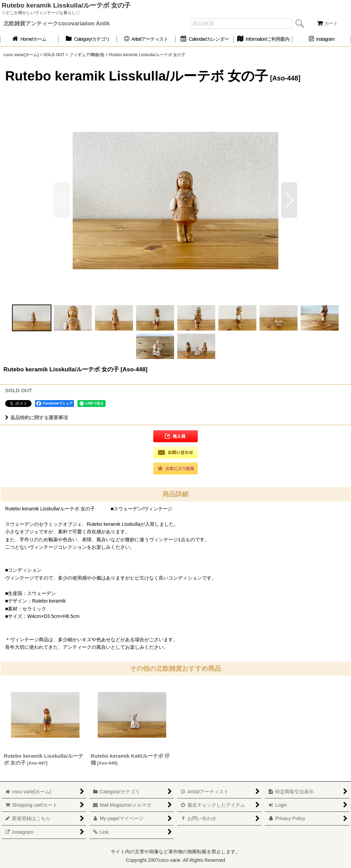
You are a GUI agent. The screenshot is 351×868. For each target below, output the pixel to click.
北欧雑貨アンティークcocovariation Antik (57, 23)
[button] (289, 200)
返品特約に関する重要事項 (37, 418)
